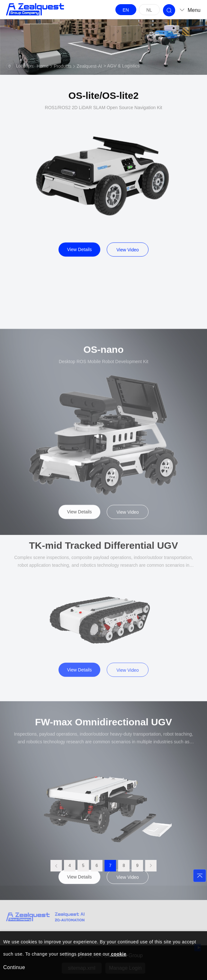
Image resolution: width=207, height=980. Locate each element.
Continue (14, 967)
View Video (128, 255)
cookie (118, 954)
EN (126, 10)
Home (43, 66)
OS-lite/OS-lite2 (104, 101)
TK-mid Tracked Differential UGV (103, 618)
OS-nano (104, 438)
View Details (80, 255)
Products (63, 66)
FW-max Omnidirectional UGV (104, 808)
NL (149, 10)
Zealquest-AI (90, 66)
